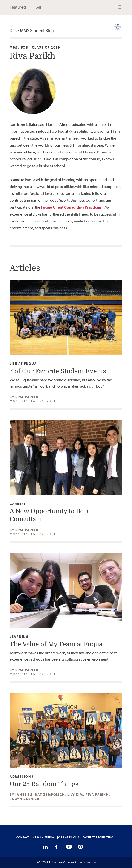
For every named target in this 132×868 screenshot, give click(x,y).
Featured (18, 7)
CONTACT (23, 837)
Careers (18, 504)
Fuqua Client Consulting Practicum (72, 207)
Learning (19, 637)
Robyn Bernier (24, 799)
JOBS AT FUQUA (68, 837)
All (39, 7)
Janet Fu (24, 795)
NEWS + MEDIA (43, 837)
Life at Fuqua (23, 364)
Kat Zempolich (50, 795)
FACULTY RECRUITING (98, 837)
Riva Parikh (27, 397)
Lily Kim (75, 795)
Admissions (22, 777)
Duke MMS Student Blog (32, 30)
